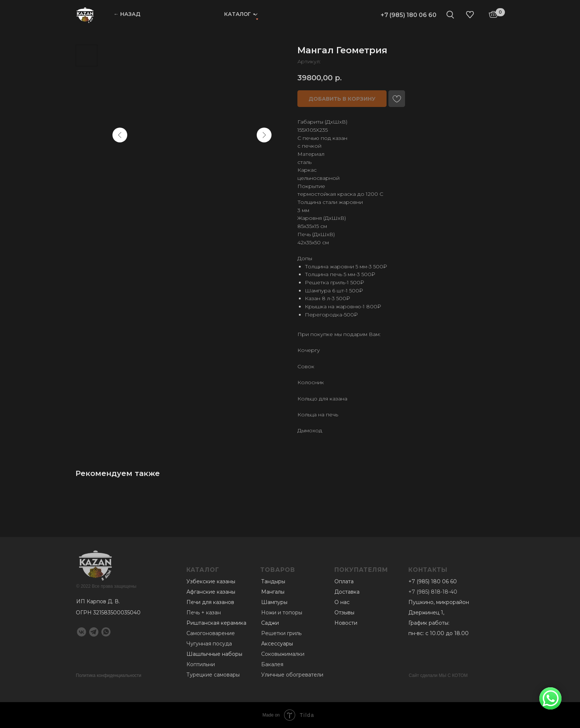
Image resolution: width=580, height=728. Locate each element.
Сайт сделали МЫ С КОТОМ (438, 675)
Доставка (347, 592)
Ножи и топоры (282, 613)
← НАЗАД (127, 14)
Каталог (237, 14)
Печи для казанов (210, 602)
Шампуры (274, 602)
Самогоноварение (211, 633)
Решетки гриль (281, 633)
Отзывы (344, 613)
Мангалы (273, 592)
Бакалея (272, 664)
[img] (85, 15)
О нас (342, 602)
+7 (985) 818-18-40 (433, 592)
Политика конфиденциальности (109, 675)
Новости (346, 623)
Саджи (270, 623)
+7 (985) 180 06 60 (409, 15)
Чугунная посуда (209, 644)
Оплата (344, 581)
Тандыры (273, 581)
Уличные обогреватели (292, 675)
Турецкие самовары (213, 675)
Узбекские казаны (211, 581)
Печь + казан (204, 613)
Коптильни (201, 664)
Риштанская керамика (216, 623)
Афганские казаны (211, 592)
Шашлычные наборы (214, 654)
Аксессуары (277, 644)
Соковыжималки (283, 654)
